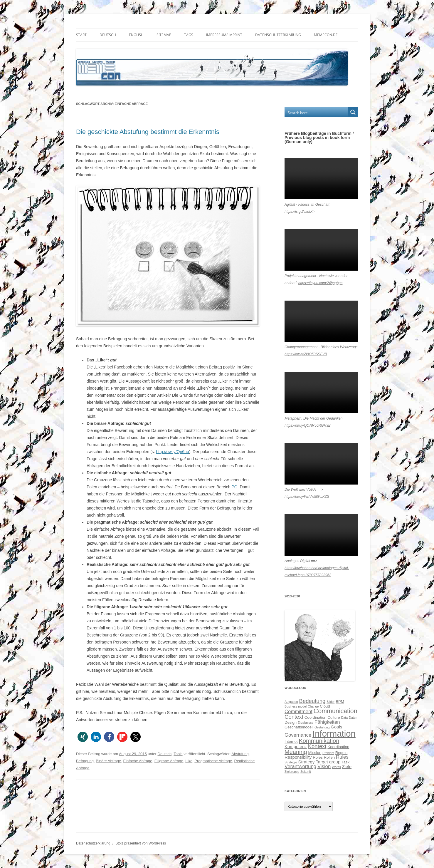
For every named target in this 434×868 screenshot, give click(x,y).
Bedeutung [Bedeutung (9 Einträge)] (312, 701)
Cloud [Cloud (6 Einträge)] (325, 706)
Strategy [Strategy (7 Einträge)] (307, 762)
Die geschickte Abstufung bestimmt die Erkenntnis (148, 132)
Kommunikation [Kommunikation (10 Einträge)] (319, 741)
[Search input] (317, 112)
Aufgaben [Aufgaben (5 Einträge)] (291, 702)
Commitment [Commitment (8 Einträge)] (298, 712)
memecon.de (326, 35)
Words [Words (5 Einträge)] (336, 767)
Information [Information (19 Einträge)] (334, 734)
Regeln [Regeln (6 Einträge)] (342, 753)
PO (234, 487)
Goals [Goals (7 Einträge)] (336, 727)
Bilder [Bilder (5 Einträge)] (330, 702)
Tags (189, 35)
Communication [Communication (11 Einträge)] (335, 711)
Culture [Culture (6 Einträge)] (334, 717)
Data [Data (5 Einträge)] (345, 718)
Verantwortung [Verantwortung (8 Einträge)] (300, 766)
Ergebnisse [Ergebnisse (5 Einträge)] (306, 723)
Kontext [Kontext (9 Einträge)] (317, 746)
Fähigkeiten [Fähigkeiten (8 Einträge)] (327, 722)
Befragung (85, 761)
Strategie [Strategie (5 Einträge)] (291, 762)
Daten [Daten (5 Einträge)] (353, 718)
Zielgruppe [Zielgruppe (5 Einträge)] (292, 772)
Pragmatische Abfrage (213, 761)
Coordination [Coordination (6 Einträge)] (316, 717)
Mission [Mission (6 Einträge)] (315, 753)
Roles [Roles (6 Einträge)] (318, 757)
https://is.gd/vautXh (300, 212)
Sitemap (164, 35)
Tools (178, 754)
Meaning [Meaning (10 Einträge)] (296, 752)
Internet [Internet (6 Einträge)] (291, 742)
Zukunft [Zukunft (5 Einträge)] (306, 772)
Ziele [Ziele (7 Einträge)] (347, 766)
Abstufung (240, 754)
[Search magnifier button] (353, 112)
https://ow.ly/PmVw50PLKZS (307, 497)
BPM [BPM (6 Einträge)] (340, 702)
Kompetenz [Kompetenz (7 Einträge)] (296, 746)
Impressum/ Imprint (224, 35)
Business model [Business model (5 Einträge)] (296, 706)
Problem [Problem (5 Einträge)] (328, 753)
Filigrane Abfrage (169, 761)
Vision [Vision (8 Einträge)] (324, 766)
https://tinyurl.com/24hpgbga (321, 283)
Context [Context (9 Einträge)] (294, 717)
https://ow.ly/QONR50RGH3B (308, 425)
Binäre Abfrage (108, 761)
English (136, 35)
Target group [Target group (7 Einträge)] (328, 762)
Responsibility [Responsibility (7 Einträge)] (298, 757)
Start (81, 35)
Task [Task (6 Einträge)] (345, 762)
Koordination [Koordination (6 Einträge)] (338, 747)
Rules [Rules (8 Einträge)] (342, 757)
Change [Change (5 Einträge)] (313, 706)
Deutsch (108, 35)
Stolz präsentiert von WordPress (141, 843)
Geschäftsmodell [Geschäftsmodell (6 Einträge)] (299, 727)
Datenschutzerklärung (278, 35)
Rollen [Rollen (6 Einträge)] (329, 757)
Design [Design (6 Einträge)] (291, 722)
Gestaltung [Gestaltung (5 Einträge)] (322, 727)
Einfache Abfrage (138, 761)
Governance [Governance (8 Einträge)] (298, 735)
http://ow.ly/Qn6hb (173, 452)
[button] (83, 737)
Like (189, 761)
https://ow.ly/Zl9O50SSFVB (306, 354)
